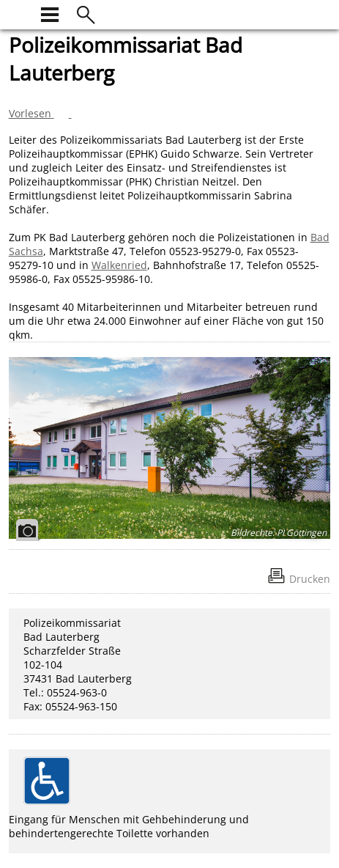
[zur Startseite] (18, 13)
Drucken (310, 579)
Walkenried (119, 265)
